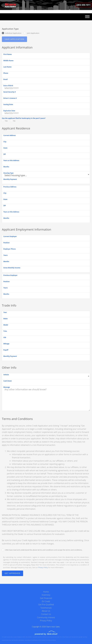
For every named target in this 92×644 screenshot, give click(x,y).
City (5, 142)
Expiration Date (9, 111)
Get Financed (46, 598)
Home (46, 592)
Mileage (6, 344)
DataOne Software (42, 637)
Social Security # (10, 92)
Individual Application (13, 33)
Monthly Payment (10, 179)
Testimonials (46, 608)
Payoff (6, 350)
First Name (8, 54)
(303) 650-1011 (83, 5)
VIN (5, 337)
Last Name (7, 67)
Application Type (10, 29)
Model (6, 325)
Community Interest (46, 617)
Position (6, 243)
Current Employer (10, 236)
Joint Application (33, 33)
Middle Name (8, 61)
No (14, 121)
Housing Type (8, 173)
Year (5, 312)
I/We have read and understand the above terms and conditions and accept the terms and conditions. (44, 550)
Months (6, 167)
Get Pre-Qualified (46, 605)
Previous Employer (10, 275)
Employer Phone (10, 249)
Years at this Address (11, 160)
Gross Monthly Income (12, 268)
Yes (6, 121)
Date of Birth (8, 86)
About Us (46, 611)
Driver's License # (10, 98)
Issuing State (8, 104)
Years (5, 255)
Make (5, 319)
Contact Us (46, 614)
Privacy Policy (43, 567)
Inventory (46, 595)
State (5, 148)
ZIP (5, 154)
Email (5, 79)
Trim (5, 331)
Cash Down (8, 381)
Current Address (10, 135)
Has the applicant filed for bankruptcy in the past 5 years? (24, 118)
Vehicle (6, 375)
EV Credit (46, 601)
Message (7, 387)
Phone (6, 73)
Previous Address (10, 187)
